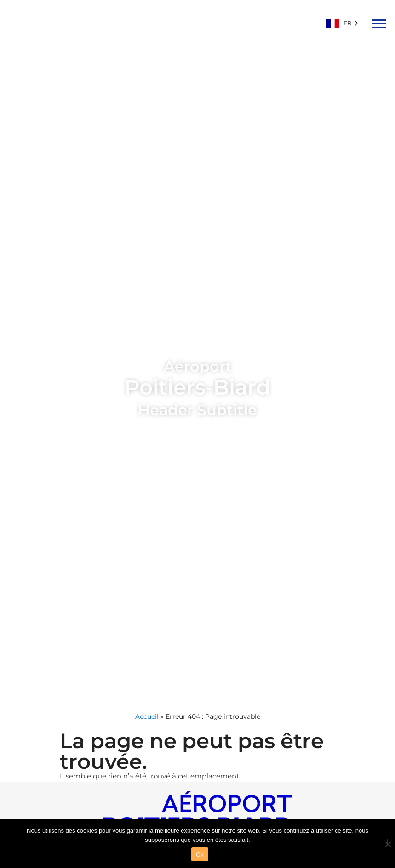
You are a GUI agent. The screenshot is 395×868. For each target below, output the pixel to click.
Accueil (147, 716)
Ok (200, 854)
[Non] (388, 843)
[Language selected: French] (345, 23)
